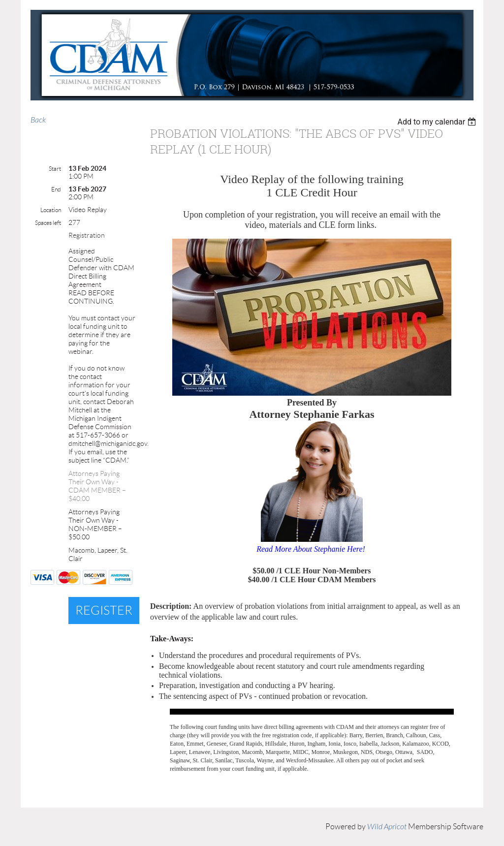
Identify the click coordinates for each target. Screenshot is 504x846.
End (56, 189)
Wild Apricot (387, 827)
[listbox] (438, 122)
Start (55, 169)
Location (51, 210)
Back (38, 120)
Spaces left (48, 223)
